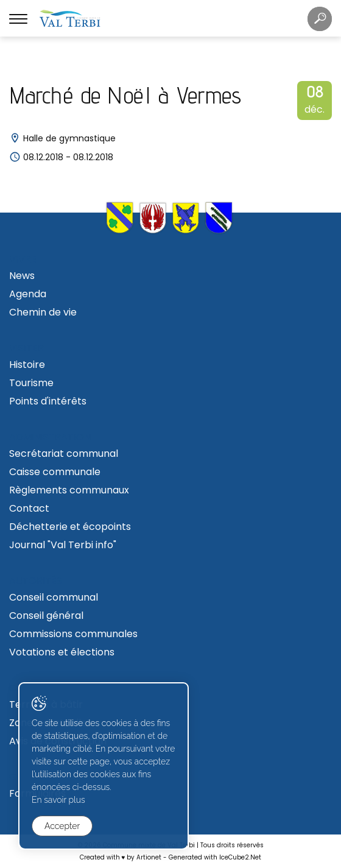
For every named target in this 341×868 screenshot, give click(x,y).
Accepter (62, 826)
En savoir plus (58, 800)
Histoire (27, 365)
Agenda (28, 294)
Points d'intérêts (48, 401)
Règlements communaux (69, 490)
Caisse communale (55, 472)
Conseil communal (54, 597)
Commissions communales (73, 634)
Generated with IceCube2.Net (215, 857)
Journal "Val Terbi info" (63, 545)
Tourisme (31, 383)
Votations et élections (62, 652)
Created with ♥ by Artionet (121, 857)
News (22, 276)
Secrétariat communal (64, 453)
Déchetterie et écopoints (70, 527)
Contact (29, 508)
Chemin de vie (43, 312)
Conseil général (46, 616)
